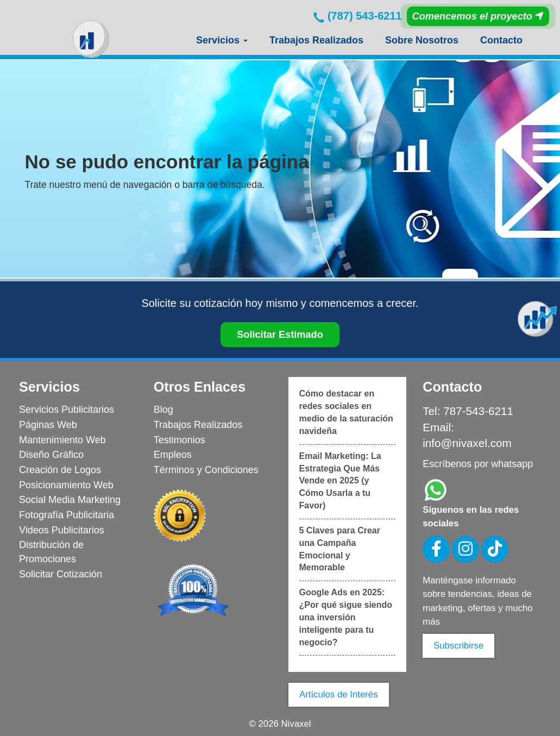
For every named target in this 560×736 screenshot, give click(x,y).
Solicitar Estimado (280, 335)
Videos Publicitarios (62, 530)
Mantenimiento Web (62, 440)
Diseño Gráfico (51, 455)
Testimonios (180, 440)
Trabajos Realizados (316, 40)
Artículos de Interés (339, 694)
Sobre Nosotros (422, 40)
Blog (163, 410)
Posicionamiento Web (66, 485)
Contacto (501, 40)
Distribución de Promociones (51, 552)
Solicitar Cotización (61, 574)
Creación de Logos (60, 470)
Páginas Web (48, 425)
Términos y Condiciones (206, 470)
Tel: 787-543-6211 (468, 411)
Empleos (173, 455)
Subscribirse (458, 646)
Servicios (222, 40)
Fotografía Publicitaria (67, 515)
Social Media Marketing (70, 500)
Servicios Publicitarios (67, 410)
